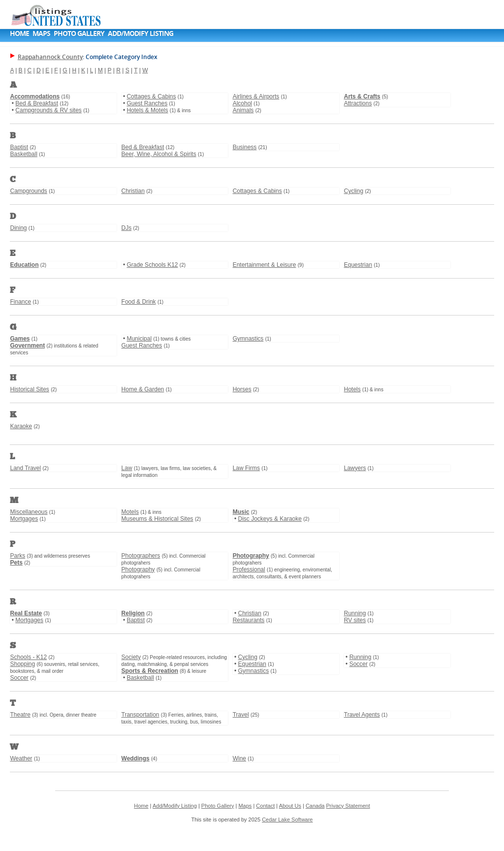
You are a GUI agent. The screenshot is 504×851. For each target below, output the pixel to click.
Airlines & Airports (256, 96)
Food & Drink (139, 302)
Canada (315, 806)
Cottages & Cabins (151, 96)
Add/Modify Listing (141, 33)
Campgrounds (28, 191)
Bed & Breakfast (37, 103)
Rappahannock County (50, 57)
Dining (18, 228)
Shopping (22, 664)
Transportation (141, 715)
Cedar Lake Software (287, 819)
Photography (138, 569)
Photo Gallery (79, 33)
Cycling (354, 191)
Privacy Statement (348, 806)
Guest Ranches (147, 103)
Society (131, 657)
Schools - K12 (28, 657)
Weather (21, 758)
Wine (239, 758)
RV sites (355, 620)
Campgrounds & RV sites (48, 110)
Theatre (20, 715)
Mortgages (24, 519)
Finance (20, 302)
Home (19, 33)
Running (355, 613)
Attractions (358, 103)
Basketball (23, 154)
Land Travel (25, 468)
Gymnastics (248, 339)
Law (127, 468)
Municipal (139, 339)
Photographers (141, 556)
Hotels (352, 389)
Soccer (19, 678)
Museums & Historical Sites (157, 519)
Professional (249, 569)
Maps (41, 33)
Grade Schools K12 (152, 265)
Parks (17, 556)
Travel (241, 715)
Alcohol (242, 103)
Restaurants (249, 620)
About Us (290, 806)
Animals (243, 110)
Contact (265, 806)
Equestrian (358, 265)
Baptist (19, 147)
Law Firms (246, 468)
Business (245, 147)
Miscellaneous (29, 512)
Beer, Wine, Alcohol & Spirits (159, 154)
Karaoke (21, 426)
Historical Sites (29, 389)
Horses (242, 389)
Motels (130, 512)
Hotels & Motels (147, 110)
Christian (133, 191)
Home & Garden (143, 389)
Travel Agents (362, 715)
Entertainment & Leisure (265, 265)
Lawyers (355, 468)
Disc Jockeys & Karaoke (270, 519)
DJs (127, 228)
